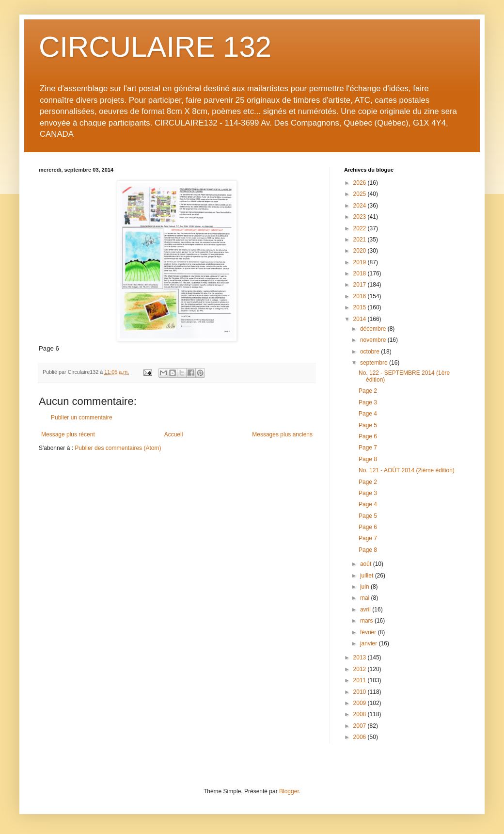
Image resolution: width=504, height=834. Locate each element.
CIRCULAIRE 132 (155, 47)
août (367, 564)
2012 (361, 669)
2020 (361, 251)
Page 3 (368, 402)
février (369, 632)
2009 (361, 703)
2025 (361, 194)
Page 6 (368, 436)
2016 (361, 296)
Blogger (289, 791)
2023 (361, 217)
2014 (361, 319)
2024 (361, 206)
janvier (370, 643)
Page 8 (368, 459)
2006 (361, 737)
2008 (361, 714)
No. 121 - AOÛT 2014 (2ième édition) (407, 470)
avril (366, 609)
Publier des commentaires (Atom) (118, 448)
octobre (370, 352)
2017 (361, 285)
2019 (361, 262)
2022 (361, 228)
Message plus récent (68, 434)
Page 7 (368, 448)
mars (367, 621)
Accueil (174, 434)
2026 (361, 183)
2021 (361, 240)
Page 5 (368, 425)
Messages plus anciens (282, 434)
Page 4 (368, 414)
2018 (361, 273)
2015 (361, 307)
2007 (361, 726)
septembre (375, 363)
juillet (368, 576)
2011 (361, 680)
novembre (374, 340)
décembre (374, 329)
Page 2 (368, 391)
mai (366, 598)
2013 (361, 658)
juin (365, 587)
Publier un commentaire (82, 417)
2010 (361, 692)
